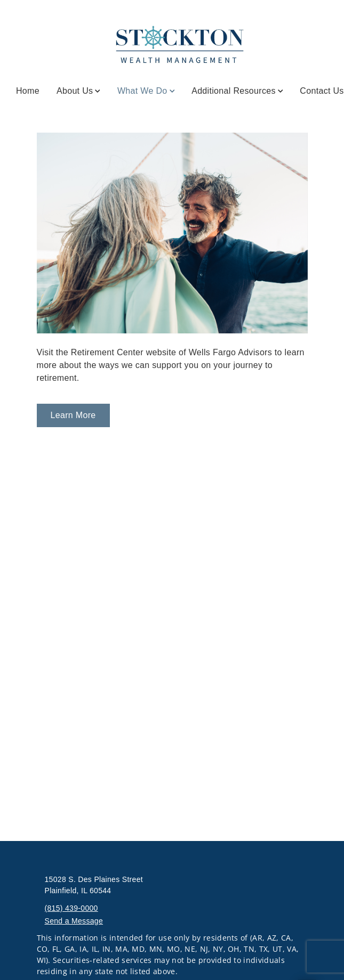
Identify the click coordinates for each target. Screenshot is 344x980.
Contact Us (322, 91)
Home (28, 91)
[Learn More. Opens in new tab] (73, 415)
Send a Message (74, 921)
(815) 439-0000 (71, 908)
